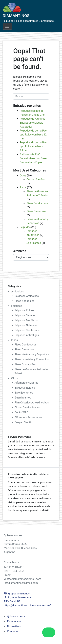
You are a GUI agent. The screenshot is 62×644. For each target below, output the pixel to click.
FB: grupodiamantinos (17, 594)
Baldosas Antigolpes (27, 296)
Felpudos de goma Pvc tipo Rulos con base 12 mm (33, 135)
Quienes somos (16, 616)
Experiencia (14, 621)
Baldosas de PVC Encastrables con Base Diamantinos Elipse (33, 158)
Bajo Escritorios (24, 393)
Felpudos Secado (25, 315)
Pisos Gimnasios (36, 211)
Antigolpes (18, 292)
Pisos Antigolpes (24, 301)
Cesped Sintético (36, 180)
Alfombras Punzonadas (28, 417)
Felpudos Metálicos (26, 320)
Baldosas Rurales (25, 388)
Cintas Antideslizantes (28, 407)
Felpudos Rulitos (24, 310)
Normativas (14, 626)
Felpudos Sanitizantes (28, 330)
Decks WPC (21, 412)
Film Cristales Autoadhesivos (32, 403)
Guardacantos (23, 398)
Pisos (23, 187)
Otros (23, 176)
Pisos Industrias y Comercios (32, 359)
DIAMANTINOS (16, 16)
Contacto (12, 631)
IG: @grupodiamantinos (18, 597)
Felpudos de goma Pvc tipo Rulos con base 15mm (33, 146)
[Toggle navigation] (7, 26)
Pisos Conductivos (37, 203)
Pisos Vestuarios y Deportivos (32, 354)
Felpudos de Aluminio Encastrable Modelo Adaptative (33, 123)
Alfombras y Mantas (26, 383)
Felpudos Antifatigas (27, 335)
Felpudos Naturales (26, 325)
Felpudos (25, 227)
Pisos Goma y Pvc (25, 364)
